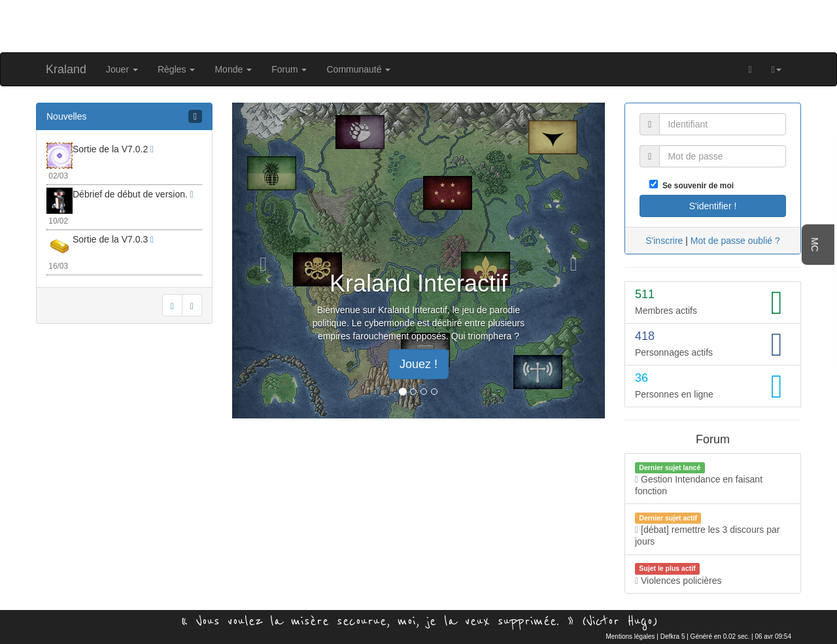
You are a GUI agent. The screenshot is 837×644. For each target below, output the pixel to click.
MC (815, 245)
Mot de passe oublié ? (735, 241)
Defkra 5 (673, 636)
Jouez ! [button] (418, 364)
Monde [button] (233, 69)
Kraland (66, 69)
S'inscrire (664, 241)
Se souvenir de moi (696, 186)
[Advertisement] (418, 25)
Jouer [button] (122, 69)
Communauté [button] (358, 69)
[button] (777, 69)
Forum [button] (289, 69)
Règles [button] (176, 69)
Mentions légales (630, 636)
